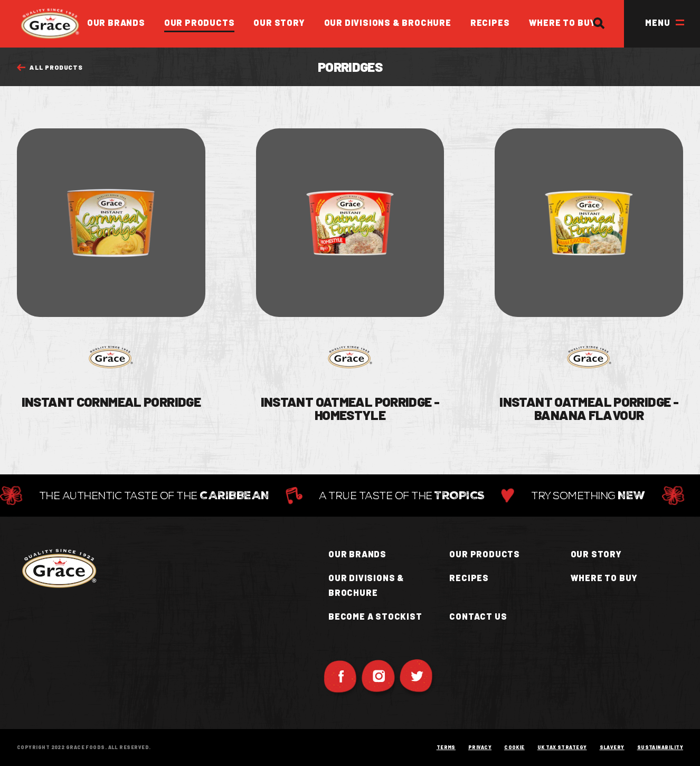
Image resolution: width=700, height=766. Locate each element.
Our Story (279, 22)
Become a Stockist (375, 616)
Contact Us (478, 616)
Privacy (480, 748)
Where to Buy (563, 22)
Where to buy (604, 578)
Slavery (612, 748)
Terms (446, 748)
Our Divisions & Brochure (388, 22)
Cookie (514, 748)
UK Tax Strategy (562, 748)
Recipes (490, 22)
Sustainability (660, 748)
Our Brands (116, 22)
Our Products (200, 22)
